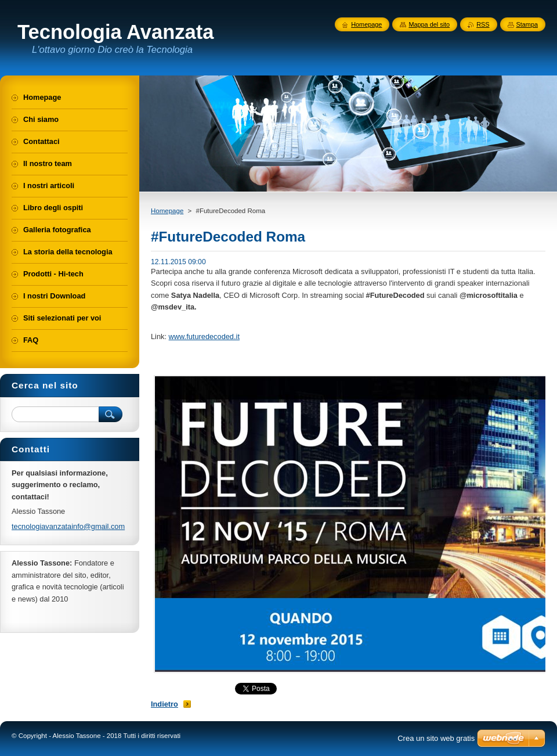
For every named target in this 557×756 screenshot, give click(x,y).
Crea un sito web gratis (436, 738)
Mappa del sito (429, 24)
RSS (483, 24)
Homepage (167, 211)
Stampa (527, 24)
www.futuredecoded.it (204, 336)
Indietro (164, 704)
